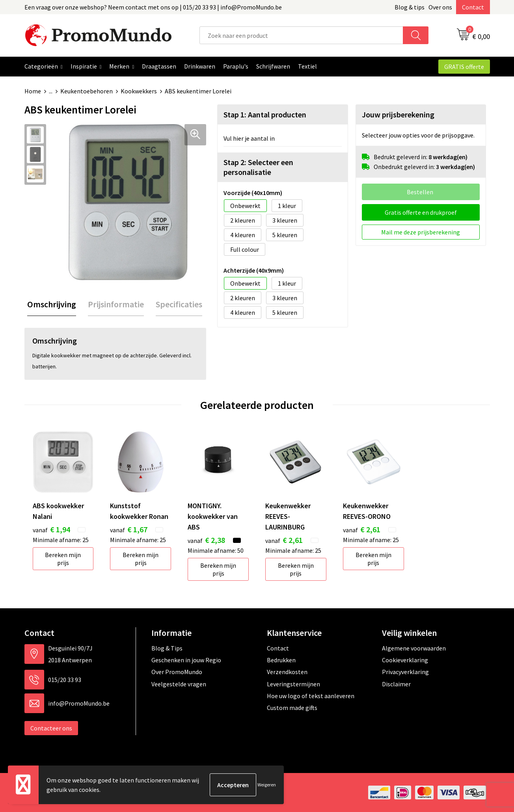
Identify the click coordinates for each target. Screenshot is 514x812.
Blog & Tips (167, 648)
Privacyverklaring (405, 672)
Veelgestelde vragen (179, 684)
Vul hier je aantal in (249, 138)
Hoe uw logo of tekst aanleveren (311, 696)
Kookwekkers (139, 91)
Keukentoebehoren (87, 91)
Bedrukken (281, 660)
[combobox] (301, 35)
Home (33, 91)
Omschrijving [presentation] (52, 304)
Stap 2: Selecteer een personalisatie (258, 167)
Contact (473, 7)
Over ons (440, 7)
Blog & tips (410, 7)
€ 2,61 (284, 540)
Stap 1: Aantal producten (265, 114)
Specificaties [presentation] (179, 304)
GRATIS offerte (464, 67)
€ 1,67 (129, 529)
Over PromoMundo (177, 672)
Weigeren (267, 785)
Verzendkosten (287, 672)
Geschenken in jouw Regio (186, 660)
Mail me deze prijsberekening (421, 232)
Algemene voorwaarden (414, 648)
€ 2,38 (206, 540)
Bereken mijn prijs (63, 559)
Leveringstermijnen (293, 684)
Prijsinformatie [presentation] (116, 304)
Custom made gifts (292, 708)
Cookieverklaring (405, 660)
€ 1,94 (51, 529)
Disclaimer (396, 684)
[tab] (52, 304)
